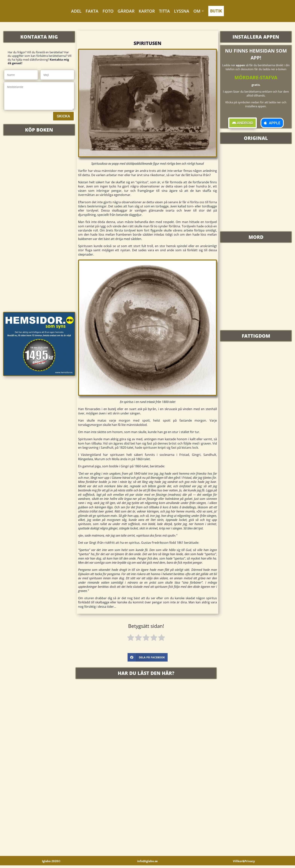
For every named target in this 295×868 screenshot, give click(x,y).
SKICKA (63, 116)
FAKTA (92, 11)
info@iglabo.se (147, 864)
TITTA (164, 11)
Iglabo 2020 (51, 864)
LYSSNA (182, 11)
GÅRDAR (126, 11)
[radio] (131, 638)
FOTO (108, 11)
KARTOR (147, 11)
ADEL (76, 11)
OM (197, 11)
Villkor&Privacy (244, 864)
